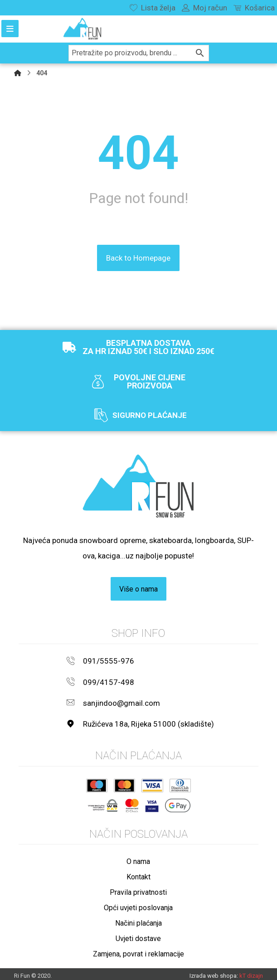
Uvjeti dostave (138, 934)
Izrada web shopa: (214, 971)
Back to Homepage (138, 257)
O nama (138, 857)
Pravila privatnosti (138, 888)
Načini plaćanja (138, 919)
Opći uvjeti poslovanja (138, 904)
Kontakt (138, 873)
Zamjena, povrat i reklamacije (138, 950)
